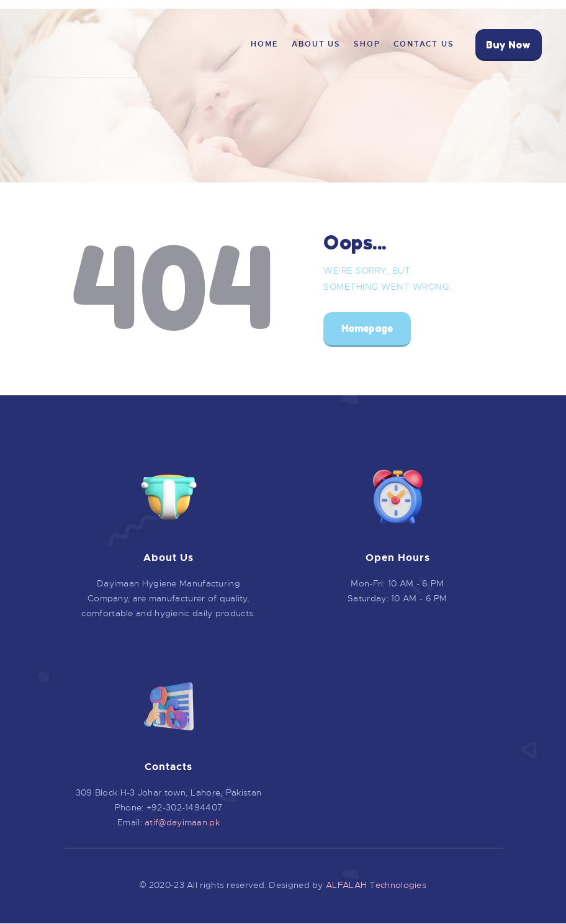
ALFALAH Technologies (376, 885)
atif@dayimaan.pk (182, 822)
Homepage (367, 328)
